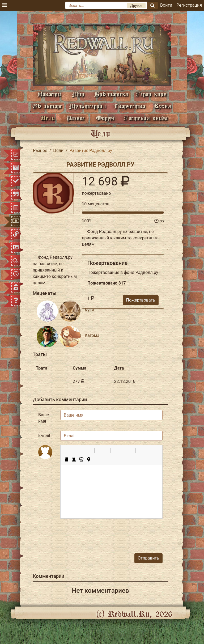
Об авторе (47, 106)
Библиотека (111, 94)
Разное (75, 118)
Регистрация (189, 5)
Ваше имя (44, 418)
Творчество (129, 106)
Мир (78, 94)
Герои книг (151, 94)
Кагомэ (92, 335)
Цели (48, 118)
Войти (166, 5)
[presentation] (122, 533)
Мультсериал (87, 106)
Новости (49, 94)
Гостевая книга (146, 118)
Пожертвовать (141, 300)
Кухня (162, 106)
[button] (66, 451)
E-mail (44, 436)
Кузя (89, 310)
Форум (105, 118)
